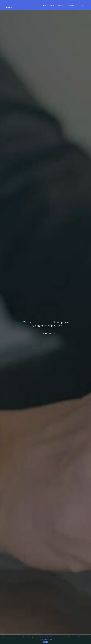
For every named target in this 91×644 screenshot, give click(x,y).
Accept (46, 642)
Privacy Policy (48, 639)
